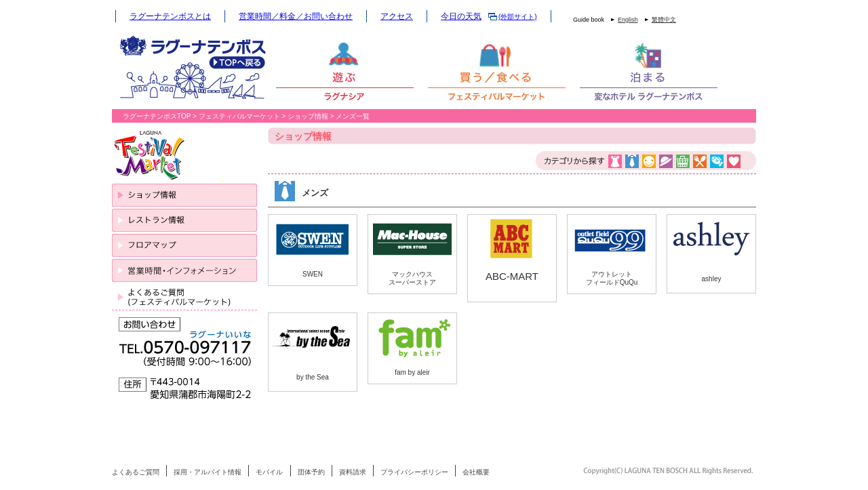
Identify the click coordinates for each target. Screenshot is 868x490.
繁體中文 (664, 20)
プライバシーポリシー (414, 472)
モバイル (269, 472)
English (628, 20)
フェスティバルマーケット (239, 116)
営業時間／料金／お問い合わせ (296, 16)
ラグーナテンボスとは (170, 16)
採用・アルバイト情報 (208, 472)
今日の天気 (489, 16)
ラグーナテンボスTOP (157, 116)
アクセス (397, 16)
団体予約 (311, 472)
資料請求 (353, 472)
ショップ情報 (308, 116)
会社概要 (476, 472)
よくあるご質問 (136, 472)
